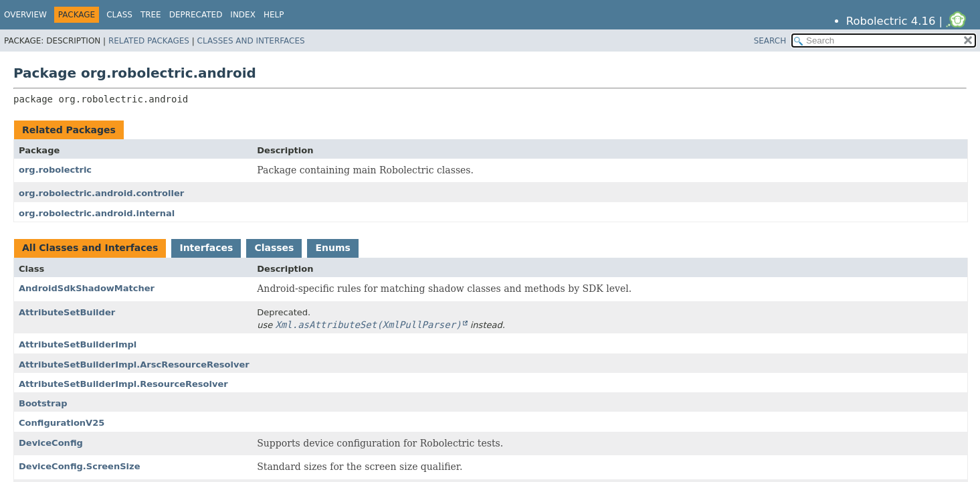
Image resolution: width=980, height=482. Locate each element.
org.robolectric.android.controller (101, 193)
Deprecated (196, 15)
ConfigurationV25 (62, 423)
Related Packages (149, 41)
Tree (151, 15)
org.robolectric (55, 170)
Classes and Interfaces (251, 41)
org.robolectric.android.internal (97, 213)
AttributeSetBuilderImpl (78, 344)
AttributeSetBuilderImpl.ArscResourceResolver (134, 365)
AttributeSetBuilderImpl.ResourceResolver (123, 384)
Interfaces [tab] (206, 248)
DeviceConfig (51, 443)
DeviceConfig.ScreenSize (79, 466)
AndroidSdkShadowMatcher (87, 288)
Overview (25, 15)
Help (274, 15)
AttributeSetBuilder (67, 312)
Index (243, 15)
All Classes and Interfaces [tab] (90, 248)
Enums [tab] (332, 248)
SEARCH (770, 41)
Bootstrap (43, 403)
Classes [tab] (274, 248)
